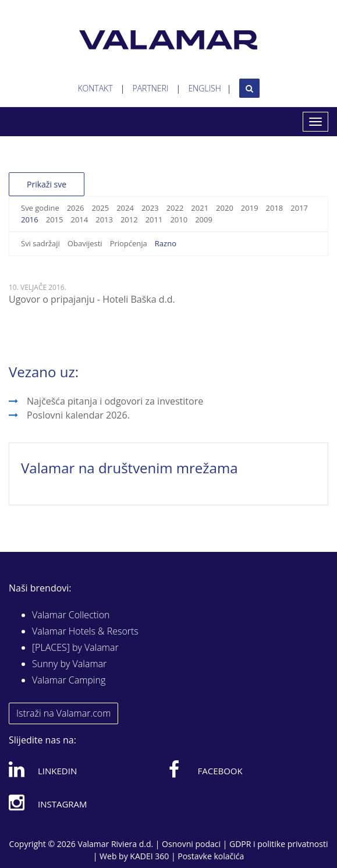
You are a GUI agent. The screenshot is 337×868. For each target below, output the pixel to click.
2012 (129, 219)
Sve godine (40, 208)
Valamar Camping (69, 680)
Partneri (151, 88)
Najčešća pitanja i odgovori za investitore (115, 401)
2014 (79, 219)
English (204, 88)
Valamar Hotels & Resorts (85, 631)
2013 (104, 219)
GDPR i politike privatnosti (279, 844)
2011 (154, 219)
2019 (250, 208)
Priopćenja (129, 243)
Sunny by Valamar (69, 664)
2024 (125, 208)
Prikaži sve (47, 184)
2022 (175, 208)
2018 (275, 208)
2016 (30, 219)
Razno (166, 243)
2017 (299, 208)
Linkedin (43, 769)
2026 (76, 208)
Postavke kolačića (211, 856)
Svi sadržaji (40, 243)
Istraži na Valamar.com (63, 713)
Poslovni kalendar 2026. (78, 415)
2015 (55, 219)
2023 (150, 208)
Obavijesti (85, 243)
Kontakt (95, 88)
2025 (100, 208)
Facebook (206, 769)
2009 (204, 219)
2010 (179, 219)
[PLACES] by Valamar (75, 647)
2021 (200, 208)
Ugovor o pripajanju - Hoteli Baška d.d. (92, 299)
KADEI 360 (149, 856)
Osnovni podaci (191, 844)
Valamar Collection (71, 615)
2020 (225, 208)
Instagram (48, 802)
